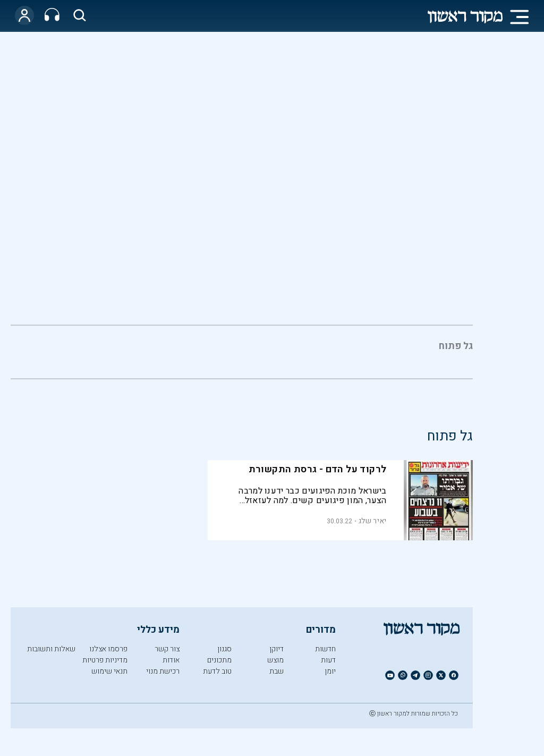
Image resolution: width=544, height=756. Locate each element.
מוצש (275, 660)
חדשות (325, 649)
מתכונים (219, 660)
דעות (328, 660)
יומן (330, 671)
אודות (171, 660)
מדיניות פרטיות (105, 660)
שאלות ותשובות (51, 649)
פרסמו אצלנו (108, 649)
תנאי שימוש (109, 671)
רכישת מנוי (163, 671)
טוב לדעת (217, 671)
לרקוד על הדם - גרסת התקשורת (318, 469)
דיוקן (277, 649)
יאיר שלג (372, 521)
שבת (277, 671)
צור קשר (167, 649)
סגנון (224, 649)
